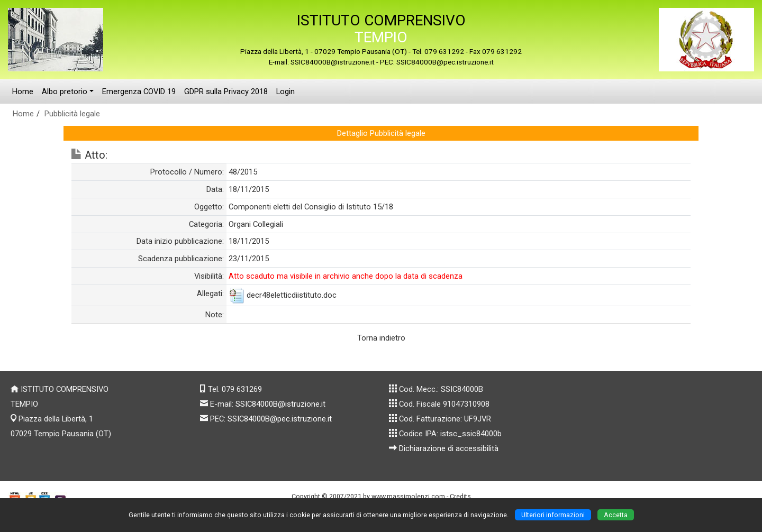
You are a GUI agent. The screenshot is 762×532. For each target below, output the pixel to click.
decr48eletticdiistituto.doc (292, 295)
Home (23, 91)
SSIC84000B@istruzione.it (280, 404)
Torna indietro (381, 338)
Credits (460, 496)
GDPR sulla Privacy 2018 (226, 91)
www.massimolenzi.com (408, 496)
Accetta (616, 515)
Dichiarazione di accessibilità (449, 448)
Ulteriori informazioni (553, 515)
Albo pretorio (65, 91)
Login (285, 91)
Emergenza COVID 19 (139, 91)
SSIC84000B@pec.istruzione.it (280, 419)
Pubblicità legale (72, 114)
